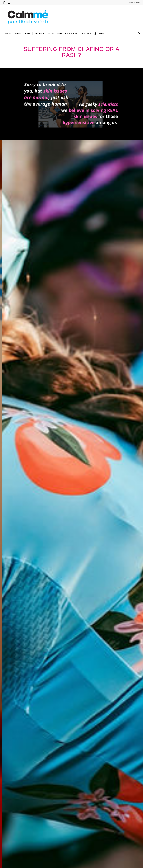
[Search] (138, 34)
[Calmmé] (27, 17)
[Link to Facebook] (4, 2)
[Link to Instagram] (9, 2)
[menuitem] (8, 34)
